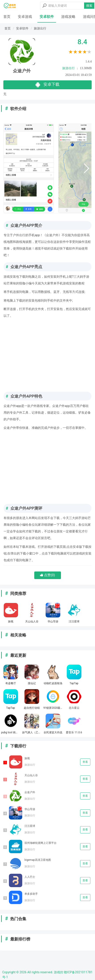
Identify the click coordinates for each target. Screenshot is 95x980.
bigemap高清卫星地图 (38, 860)
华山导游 (30, 809)
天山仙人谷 (31, 775)
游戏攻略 (68, 17)
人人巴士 (30, 877)
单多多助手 (31, 894)
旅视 (27, 758)
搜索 (89, 6)
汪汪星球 (30, 826)
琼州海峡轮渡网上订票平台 (40, 843)
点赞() (47, 575)
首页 (7, 17)
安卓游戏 (25, 17)
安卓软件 (47, 17)
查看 (85, 762)
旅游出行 (40, 28)
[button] (86, 168)
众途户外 (30, 792)
